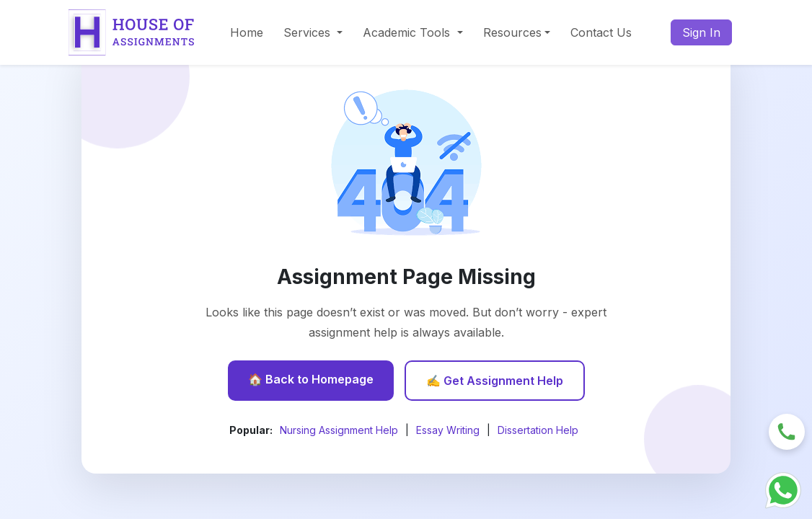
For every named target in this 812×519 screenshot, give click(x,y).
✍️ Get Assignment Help (495, 381)
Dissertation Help (538, 430)
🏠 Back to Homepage (311, 379)
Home (247, 32)
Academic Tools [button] (408, 32)
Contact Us (601, 32)
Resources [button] (512, 32)
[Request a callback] (787, 430)
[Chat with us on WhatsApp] (783, 489)
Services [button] (309, 32)
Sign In (701, 32)
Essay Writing (448, 430)
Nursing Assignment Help (339, 430)
